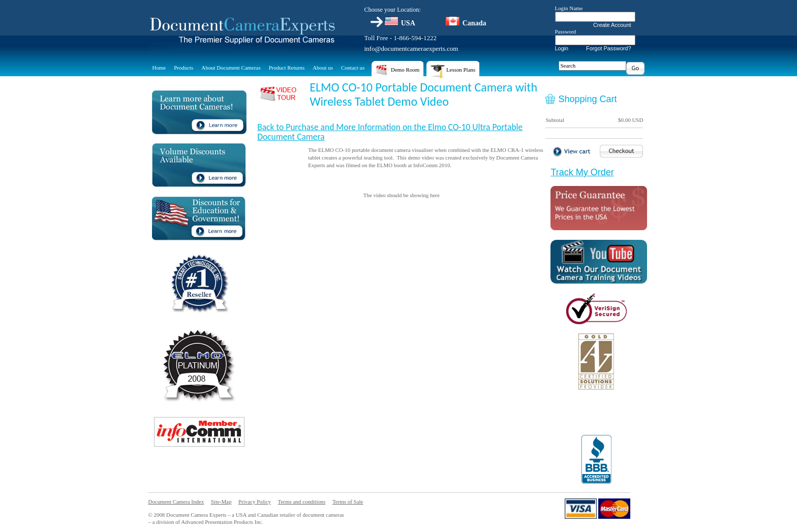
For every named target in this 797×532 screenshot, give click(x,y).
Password (566, 32)
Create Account (612, 25)
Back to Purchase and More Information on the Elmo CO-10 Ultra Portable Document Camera (390, 132)
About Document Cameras (231, 68)
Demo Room (397, 72)
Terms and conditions (302, 502)
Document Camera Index (176, 502)
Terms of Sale (348, 502)
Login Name (569, 8)
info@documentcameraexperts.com (411, 49)
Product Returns (287, 68)
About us (323, 68)
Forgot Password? (609, 48)
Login (562, 48)
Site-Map (221, 502)
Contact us (353, 68)
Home (159, 68)
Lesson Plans (453, 72)
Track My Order (582, 172)
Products (183, 68)
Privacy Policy (255, 502)
